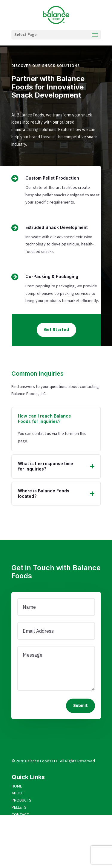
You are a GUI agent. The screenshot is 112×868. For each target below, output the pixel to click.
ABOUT (18, 793)
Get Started (56, 330)
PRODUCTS (22, 800)
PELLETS (19, 808)
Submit (80, 705)
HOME (17, 786)
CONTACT (20, 815)
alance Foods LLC (43, 761)
